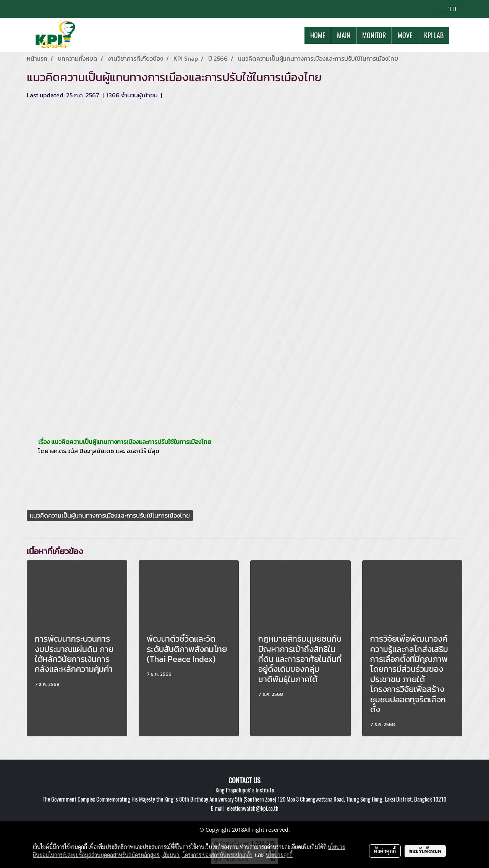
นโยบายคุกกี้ (279, 855)
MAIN (344, 35)
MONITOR (374, 35)
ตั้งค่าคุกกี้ (385, 851)
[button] (456, 35)
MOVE (405, 35)
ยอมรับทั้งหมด (425, 851)
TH (448, 9)
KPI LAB (434, 35)
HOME (318, 35)
